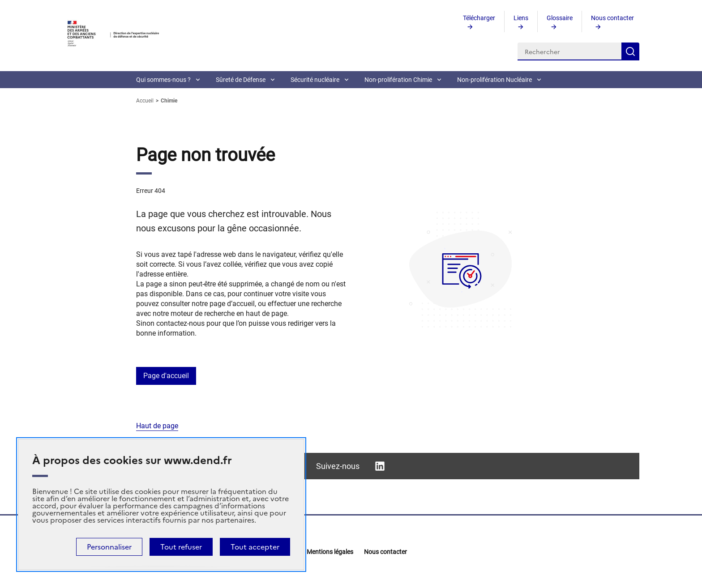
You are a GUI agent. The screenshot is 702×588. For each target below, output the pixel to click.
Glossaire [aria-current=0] (560, 18)
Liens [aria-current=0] (521, 18)
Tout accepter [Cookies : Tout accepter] (255, 547)
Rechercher (630, 51)
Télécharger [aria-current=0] (479, 18)
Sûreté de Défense (241, 80)
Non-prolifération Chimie (398, 80)
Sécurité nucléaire (315, 80)
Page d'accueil (166, 376)
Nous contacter (385, 552)
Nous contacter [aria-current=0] (612, 18)
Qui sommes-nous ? (163, 80)
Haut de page (157, 426)
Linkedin (380, 466)
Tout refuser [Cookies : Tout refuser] (181, 547)
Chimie (169, 101)
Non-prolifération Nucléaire (494, 80)
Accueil (146, 101)
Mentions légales (330, 552)
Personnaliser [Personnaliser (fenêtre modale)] (109, 547)
